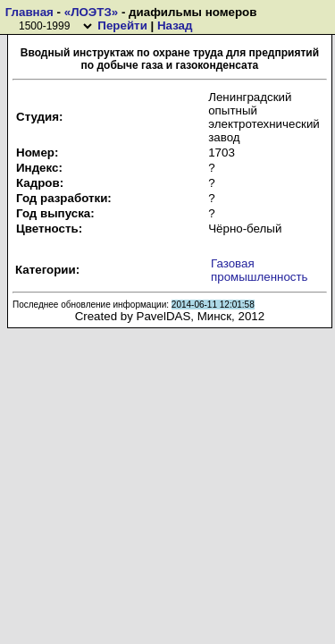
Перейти (122, 25)
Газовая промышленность (260, 270)
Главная (29, 12)
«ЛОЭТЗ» (92, 12)
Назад (175, 25)
